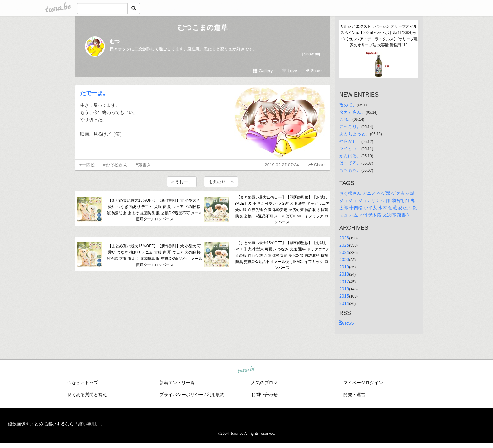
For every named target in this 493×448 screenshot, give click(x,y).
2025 (344, 245)
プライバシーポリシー (181, 395)
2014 (344, 303)
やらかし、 (350, 141)
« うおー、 (182, 182)
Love (290, 71)
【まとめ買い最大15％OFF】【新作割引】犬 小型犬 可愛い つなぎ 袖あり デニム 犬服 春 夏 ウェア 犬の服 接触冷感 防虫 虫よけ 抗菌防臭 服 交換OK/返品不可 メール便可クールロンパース (155, 210)
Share (314, 71)
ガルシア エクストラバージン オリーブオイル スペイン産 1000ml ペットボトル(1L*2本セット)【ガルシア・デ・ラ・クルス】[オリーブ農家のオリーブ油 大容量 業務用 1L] (379, 36)
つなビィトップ (83, 383)
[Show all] (311, 54)
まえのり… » (221, 182)
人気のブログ (264, 383)
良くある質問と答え (87, 395)
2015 (344, 296)
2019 (344, 267)
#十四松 (87, 165)
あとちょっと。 (355, 134)
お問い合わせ (264, 395)
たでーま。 (94, 93)
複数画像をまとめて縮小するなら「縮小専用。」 (56, 424)
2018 (344, 274)
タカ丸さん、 (352, 112)
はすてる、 (350, 163)
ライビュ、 (350, 148)
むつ (115, 41)
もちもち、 (350, 170)
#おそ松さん (115, 165)
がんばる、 (350, 156)
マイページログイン (363, 383)
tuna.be (246, 370)
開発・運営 (354, 395)
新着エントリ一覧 (177, 383)
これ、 (346, 119)
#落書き (144, 165)
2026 (344, 238)
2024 (344, 252)
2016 (344, 289)
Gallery (263, 71)
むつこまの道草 (203, 28)
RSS (347, 323)
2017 (344, 282)
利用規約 (216, 395)
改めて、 (348, 105)
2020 (344, 260)
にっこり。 (350, 126)
